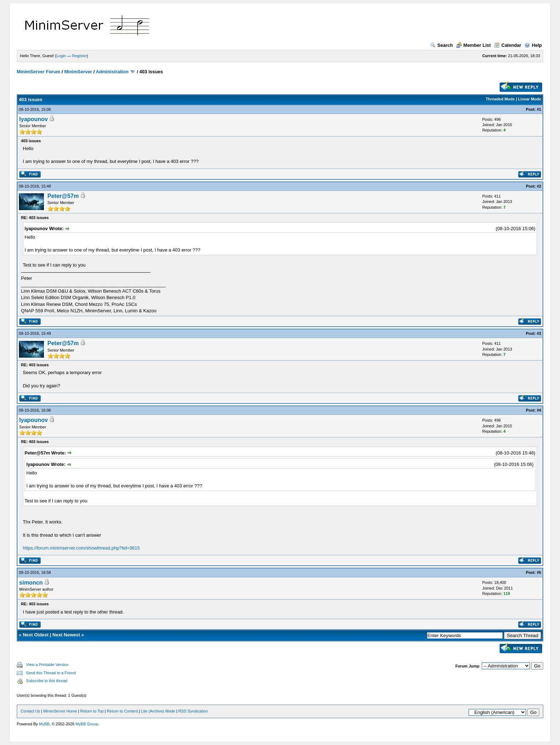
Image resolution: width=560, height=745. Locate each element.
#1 (539, 109)
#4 (539, 410)
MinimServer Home (60, 711)
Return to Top (92, 711)
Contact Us (30, 711)
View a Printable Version (47, 665)
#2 (539, 186)
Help (533, 45)
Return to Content (122, 711)
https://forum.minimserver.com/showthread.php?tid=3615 (81, 548)
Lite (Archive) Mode (158, 711)
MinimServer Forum (39, 72)
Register (79, 56)
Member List (474, 45)
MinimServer (78, 72)
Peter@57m (63, 196)
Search (441, 45)
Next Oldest (36, 635)
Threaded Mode (500, 99)
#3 (539, 333)
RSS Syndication (193, 711)
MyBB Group (87, 724)
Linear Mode (529, 99)
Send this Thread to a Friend (51, 673)
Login (61, 56)
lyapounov (34, 119)
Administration (112, 72)
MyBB (44, 724)
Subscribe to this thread (47, 681)
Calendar (508, 45)
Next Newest (66, 635)
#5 (539, 572)
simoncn (31, 583)
